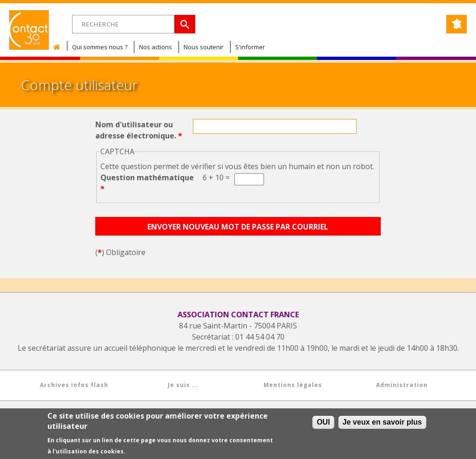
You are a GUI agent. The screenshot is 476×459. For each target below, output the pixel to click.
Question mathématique (147, 183)
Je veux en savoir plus (382, 423)
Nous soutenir (204, 47)
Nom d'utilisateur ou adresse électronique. (139, 130)
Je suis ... (183, 385)
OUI (323, 423)
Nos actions (155, 47)
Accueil (59, 47)
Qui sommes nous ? (100, 47)
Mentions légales (293, 385)
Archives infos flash (74, 385)
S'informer (250, 47)
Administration (402, 385)
